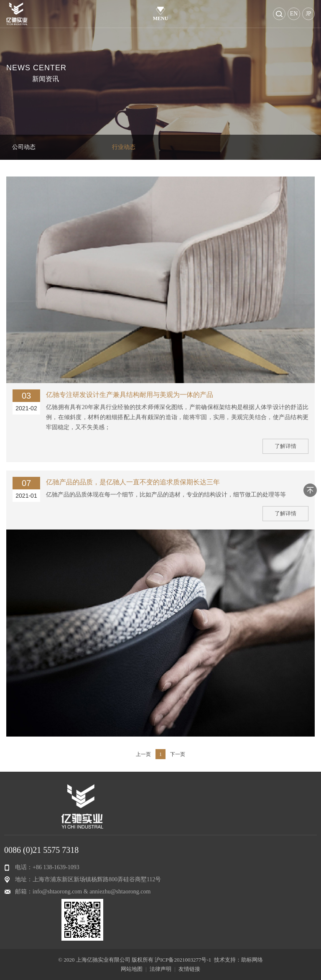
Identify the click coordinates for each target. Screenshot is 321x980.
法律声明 (160, 969)
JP (308, 14)
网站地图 (132, 969)
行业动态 (124, 147)
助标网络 (252, 960)
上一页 (143, 761)
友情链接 (189, 969)
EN (294, 14)
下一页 (178, 761)
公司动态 (24, 147)
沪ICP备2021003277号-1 (183, 960)
